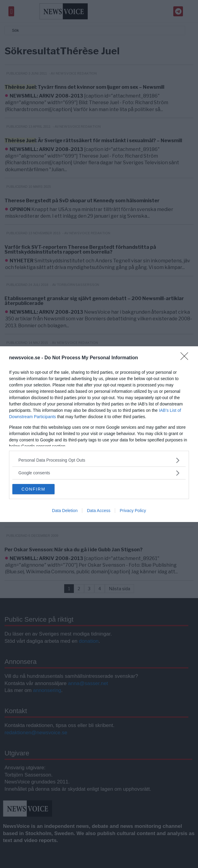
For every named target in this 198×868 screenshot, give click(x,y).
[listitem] (99, 460)
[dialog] (99, 434)
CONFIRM (33, 489)
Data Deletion (65, 511)
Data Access (99, 511)
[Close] (186, 358)
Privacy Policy (133, 511)
